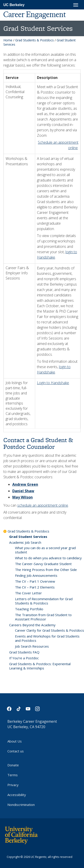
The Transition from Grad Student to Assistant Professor (43, 617)
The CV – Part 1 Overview (35, 581)
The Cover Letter (28, 593)
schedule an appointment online (43, 505)
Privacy (13, 785)
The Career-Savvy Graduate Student (43, 564)
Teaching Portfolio (29, 609)
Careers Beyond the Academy (32, 625)
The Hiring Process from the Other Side (46, 570)
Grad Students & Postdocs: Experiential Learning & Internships (40, 666)
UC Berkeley (14, 5)
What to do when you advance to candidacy (48, 558)
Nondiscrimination (21, 805)
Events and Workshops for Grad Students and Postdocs (47, 638)
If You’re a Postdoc (24, 658)
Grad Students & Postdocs (34, 40)
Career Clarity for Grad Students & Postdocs (50, 630)
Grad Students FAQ (24, 652)
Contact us (16, 751)
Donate (13, 765)
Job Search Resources (32, 646)
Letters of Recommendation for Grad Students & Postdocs (44, 601)
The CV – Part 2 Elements (35, 587)
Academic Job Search (25, 542)
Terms (13, 775)
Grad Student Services (28, 537)
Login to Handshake (53, 383)
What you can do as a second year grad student (45, 550)
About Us (15, 741)
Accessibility (17, 795)
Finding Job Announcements (36, 575)
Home (8, 40)
